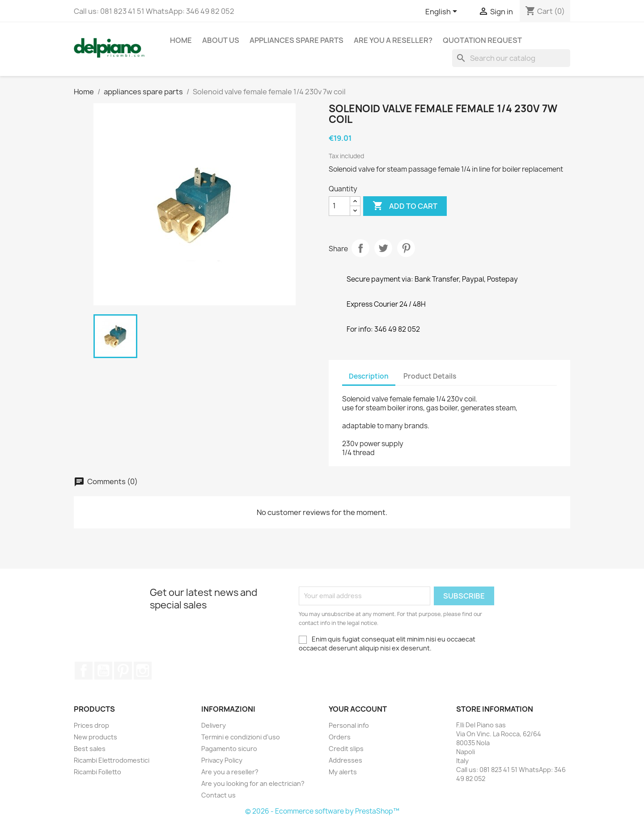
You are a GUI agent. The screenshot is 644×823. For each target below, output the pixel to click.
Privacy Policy (222, 760)
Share (360, 248)
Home (181, 40)
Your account (358, 709)
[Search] (511, 58)
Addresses (345, 760)
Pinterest (406, 248)
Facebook (84, 671)
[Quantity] (339, 206)
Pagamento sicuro (229, 749)
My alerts (343, 772)
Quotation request (482, 40)
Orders (340, 737)
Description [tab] (369, 376)
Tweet (383, 248)
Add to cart (405, 206)
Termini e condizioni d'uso (241, 737)
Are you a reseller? (393, 40)
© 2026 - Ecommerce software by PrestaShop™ (322, 811)
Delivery (214, 725)
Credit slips (346, 749)
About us (221, 40)
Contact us (218, 795)
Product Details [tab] (430, 376)
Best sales (90, 749)
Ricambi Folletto (97, 772)
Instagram (143, 671)
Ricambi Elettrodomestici (112, 760)
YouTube (103, 671)
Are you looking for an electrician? (253, 783)
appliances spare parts (297, 40)
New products (95, 737)
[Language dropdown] (443, 12)
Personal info (349, 725)
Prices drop (91, 725)
